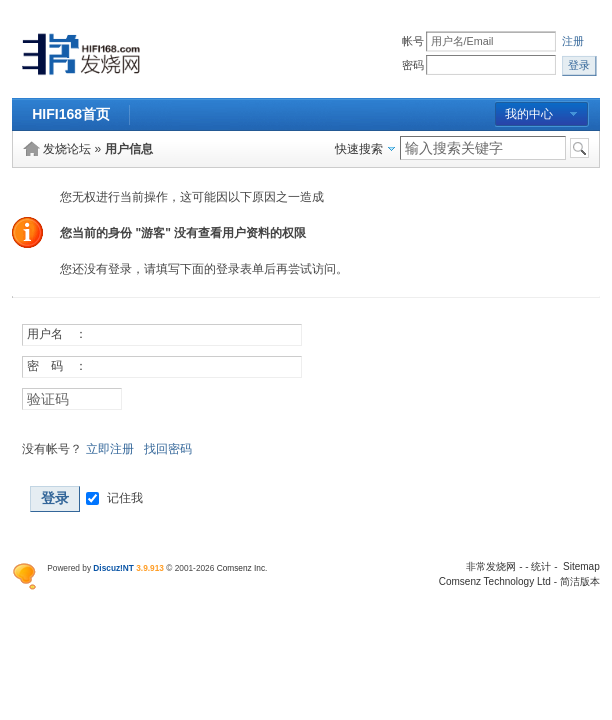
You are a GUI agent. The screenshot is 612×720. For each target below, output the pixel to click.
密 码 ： (57, 366)
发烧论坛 (67, 149)
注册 (573, 41)
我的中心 (529, 114)
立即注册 (110, 449)
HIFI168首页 (71, 114)
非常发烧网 (491, 566)
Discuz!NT (113, 568)
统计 (541, 566)
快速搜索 (359, 149)
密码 (413, 65)
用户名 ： (57, 334)
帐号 (413, 41)
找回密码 (168, 449)
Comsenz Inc (241, 568)
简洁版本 (580, 581)
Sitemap (581, 566)
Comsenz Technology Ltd (495, 581)
